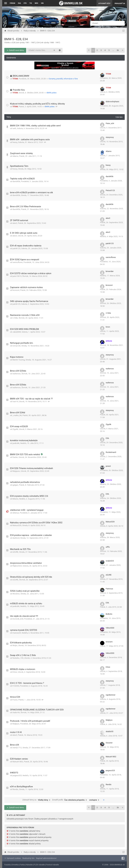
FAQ (19, 3)
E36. (108, 438)
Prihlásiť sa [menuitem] (120, 3)
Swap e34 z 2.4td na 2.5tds (23, 655)
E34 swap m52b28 (19, 426)
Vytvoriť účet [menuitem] (104, 3)
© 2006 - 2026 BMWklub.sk (113, 865)
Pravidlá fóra (19, 90)
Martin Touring (19, 360)
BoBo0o (109, 614)
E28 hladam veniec (19, 759)
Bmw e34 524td (18, 413)
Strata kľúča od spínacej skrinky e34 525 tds (31, 577)
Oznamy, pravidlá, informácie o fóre (63, 79)
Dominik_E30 (18, 619)
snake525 (110, 561)
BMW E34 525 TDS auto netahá (25, 454)
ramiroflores (18, 262)
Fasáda (7, 865)
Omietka (15, 865)
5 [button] (109, 50)
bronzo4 (16, 290)
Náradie (29, 865)
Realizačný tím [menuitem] (28, 858)
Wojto (15, 645)
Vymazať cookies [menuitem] (13, 858)
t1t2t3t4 (16, 686)
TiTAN (15, 79)
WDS (36, 3)
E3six (15, 672)
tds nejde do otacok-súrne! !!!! (24, 616)
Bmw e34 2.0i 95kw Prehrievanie (25, 206)
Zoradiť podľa (70, 800)
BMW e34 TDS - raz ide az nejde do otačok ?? (31, 399)
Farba (22, 865)
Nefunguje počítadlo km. (22, 343)
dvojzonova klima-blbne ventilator (26, 563)
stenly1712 (17, 748)
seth (14, 128)
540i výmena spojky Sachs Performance (29, 301)
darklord (16, 538)
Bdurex (15, 499)
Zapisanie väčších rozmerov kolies (26, 287)
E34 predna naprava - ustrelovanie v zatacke (31, 535)
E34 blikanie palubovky (21, 643)
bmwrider (110, 271)
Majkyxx (16, 724)
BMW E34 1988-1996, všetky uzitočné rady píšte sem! (35, 126)
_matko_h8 (17, 415)
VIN (42, 3)
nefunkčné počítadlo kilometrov (25, 482)
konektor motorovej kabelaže (24, 440)
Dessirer (109, 743)
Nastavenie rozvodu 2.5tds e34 (25, 315)
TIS (31, 3)
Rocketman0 (111, 452)
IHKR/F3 (14, 773)
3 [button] (101, 50)
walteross (17, 374)
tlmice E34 (15, 697)
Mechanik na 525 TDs (20, 549)
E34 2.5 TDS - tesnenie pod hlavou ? (27, 683)
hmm (108, 327)
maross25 (17, 633)
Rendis (15, 789)
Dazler (15, 457)
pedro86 (16, 443)
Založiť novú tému (15, 50)
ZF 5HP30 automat (19, 220)
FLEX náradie (39, 865)
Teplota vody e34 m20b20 (22, 179)
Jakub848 (17, 332)
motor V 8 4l (16, 732)
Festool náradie (52, 865)
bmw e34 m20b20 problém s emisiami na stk (31, 192)
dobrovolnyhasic (113, 102)
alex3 (15, 223)
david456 (16, 181)
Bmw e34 (14, 745)
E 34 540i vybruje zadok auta (24, 233)
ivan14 (15, 401)
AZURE (15, 552)
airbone (109, 341)
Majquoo (16, 471)
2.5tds (15, 318)
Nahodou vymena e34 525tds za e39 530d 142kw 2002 (36, 523)
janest (108, 466)
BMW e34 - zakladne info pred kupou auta (30, 139)
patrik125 (17, 248)
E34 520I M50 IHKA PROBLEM (24, 329)
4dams (15, 156)
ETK (25, 3)
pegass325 (17, 775)
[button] (89, 50)
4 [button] (105, 50)
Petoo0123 (110, 190)
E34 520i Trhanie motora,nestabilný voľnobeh (31, 468)
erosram (109, 642)
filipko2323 (17, 566)
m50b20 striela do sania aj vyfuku (26, 603)
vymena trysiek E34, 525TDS (24, 630)
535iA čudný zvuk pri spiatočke (25, 591)
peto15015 (17, 276)
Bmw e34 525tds (18, 371)
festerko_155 (18, 658)
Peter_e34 (110, 123)
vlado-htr (16, 712)
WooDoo (16, 594)
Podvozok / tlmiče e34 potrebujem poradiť (30, 721)
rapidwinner (111, 695)
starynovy (110, 137)
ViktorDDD (110, 628)
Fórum (12, 3)
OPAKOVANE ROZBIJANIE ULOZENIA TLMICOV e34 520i (37, 710)
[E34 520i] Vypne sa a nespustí (25, 260)
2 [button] (97, 50)
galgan (15, 485)
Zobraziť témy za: (37, 800)
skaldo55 (110, 731)
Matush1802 (18, 762)
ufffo (108, 547)
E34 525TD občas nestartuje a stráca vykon (31, 273)
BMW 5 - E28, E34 (16, 39)
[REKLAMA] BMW (21, 76)
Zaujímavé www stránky (21, 153)
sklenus (16, 513)
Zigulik (15, 429)
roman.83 (17, 346)
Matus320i (17, 525)
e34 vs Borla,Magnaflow (21, 787)
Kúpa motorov (17, 357)
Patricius (109, 589)
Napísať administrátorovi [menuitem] (46, 858)
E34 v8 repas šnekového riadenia (26, 246)
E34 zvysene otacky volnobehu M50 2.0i (29, 496)
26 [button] (118, 50)
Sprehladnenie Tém (19, 166)
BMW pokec (52, 93)
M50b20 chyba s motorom (23, 669)
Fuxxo (15, 700)
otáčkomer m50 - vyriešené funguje (27, 510)
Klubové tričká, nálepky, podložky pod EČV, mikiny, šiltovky (37, 104)
